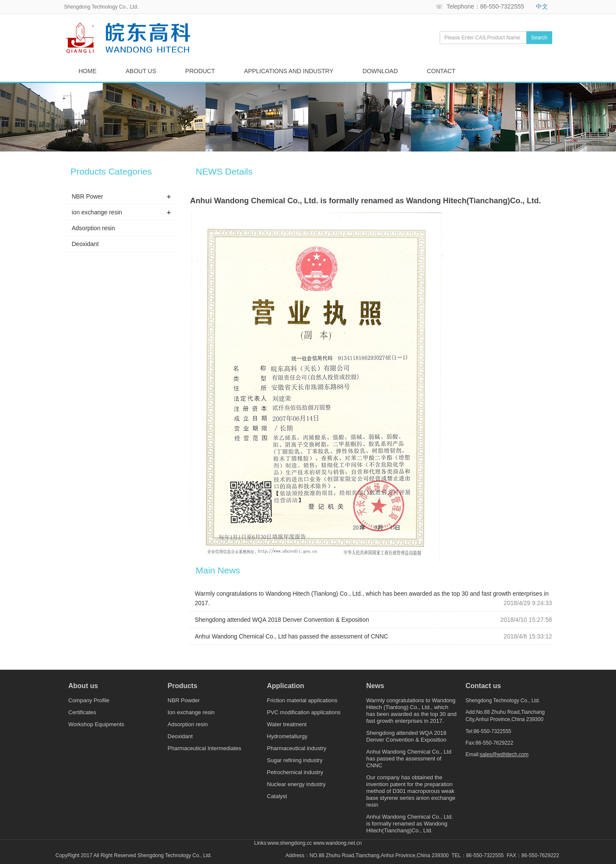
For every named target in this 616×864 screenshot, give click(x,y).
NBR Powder (184, 700)
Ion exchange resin (191, 712)
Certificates (82, 712)
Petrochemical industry (295, 772)
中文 (542, 6)
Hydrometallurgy (287, 736)
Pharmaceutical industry (297, 748)
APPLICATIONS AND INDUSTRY (289, 71)
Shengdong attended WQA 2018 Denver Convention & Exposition (282, 620)
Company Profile (89, 700)
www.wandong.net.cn (338, 843)
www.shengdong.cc (290, 843)
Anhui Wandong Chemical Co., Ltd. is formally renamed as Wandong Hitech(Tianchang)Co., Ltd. (410, 824)
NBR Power (88, 196)
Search (539, 38)
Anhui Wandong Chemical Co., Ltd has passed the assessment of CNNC (292, 636)
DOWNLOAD (380, 71)
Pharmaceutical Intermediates (205, 748)
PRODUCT (200, 71)
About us (83, 686)
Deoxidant (85, 244)
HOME (88, 71)
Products (183, 686)
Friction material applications (302, 700)
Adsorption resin (94, 228)
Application (286, 686)
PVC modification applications (304, 712)
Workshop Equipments (97, 724)
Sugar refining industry (295, 760)
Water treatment (287, 724)
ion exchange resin (97, 212)
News (375, 686)
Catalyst (277, 796)
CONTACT (441, 71)
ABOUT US (141, 71)
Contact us (484, 686)
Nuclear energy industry (296, 784)
